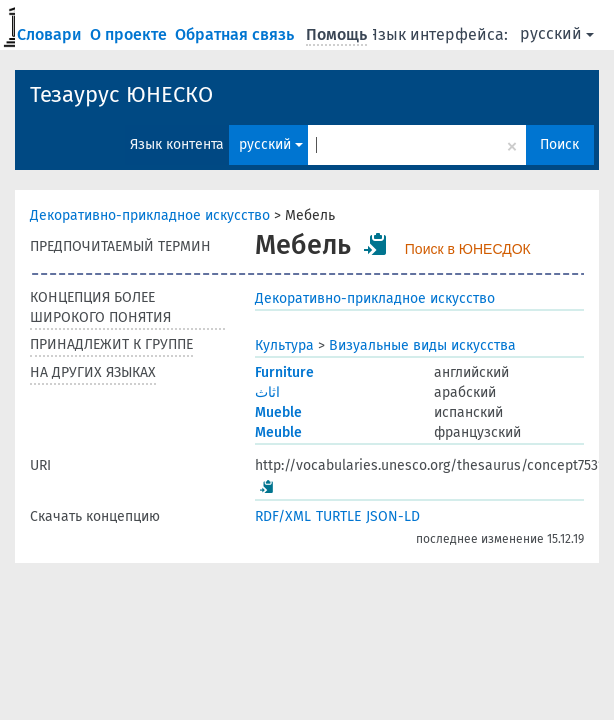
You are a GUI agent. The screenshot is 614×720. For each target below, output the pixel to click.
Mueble (278, 412)
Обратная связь (236, 34)
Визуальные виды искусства (422, 345)
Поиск (559, 144)
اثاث (267, 392)
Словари (51, 34)
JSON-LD (393, 516)
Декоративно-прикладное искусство (150, 215)
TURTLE (338, 516)
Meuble (278, 432)
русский (557, 33)
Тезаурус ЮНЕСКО (121, 94)
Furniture (284, 372)
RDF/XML (283, 516)
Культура (284, 345)
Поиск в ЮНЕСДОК (468, 249)
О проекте (130, 34)
